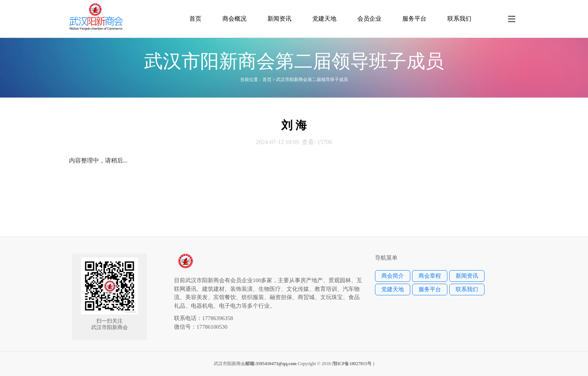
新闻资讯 (279, 19)
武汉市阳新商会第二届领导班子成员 (312, 80)
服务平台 (414, 19)
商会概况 (234, 19)
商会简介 (393, 276)
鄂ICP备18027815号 (352, 364)
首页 (195, 19)
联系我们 (459, 19)
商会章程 (430, 276)
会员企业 (369, 19)
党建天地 (324, 19)
